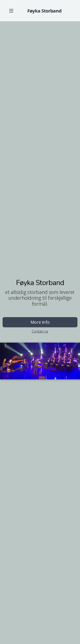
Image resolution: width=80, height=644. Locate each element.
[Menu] (11, 11)
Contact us (40, 331)
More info (40, 322)
